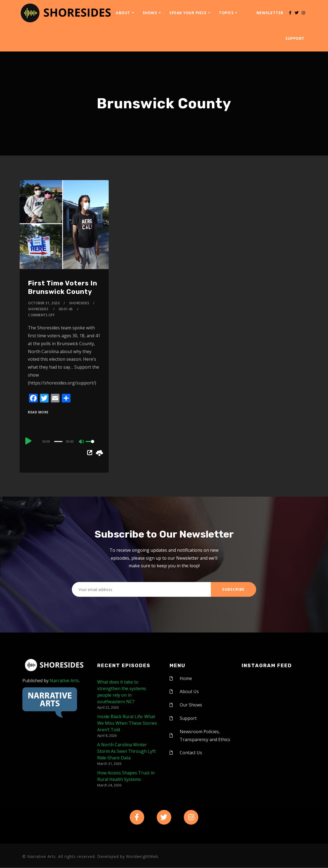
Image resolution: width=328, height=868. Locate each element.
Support (295, 38)
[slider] (58, 442)
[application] (64, 441)
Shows (150, 13)
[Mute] (82, 442)
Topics (226, 13)
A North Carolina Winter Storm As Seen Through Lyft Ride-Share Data (126, 751)
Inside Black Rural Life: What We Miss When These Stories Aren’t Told (127, 723)
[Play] (28, 441)
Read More (38, 412)
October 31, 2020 (44, 303)
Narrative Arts (64, 681)
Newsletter (270, 13)
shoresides (79, 303)
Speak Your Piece (188, 13)
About (123, 13)
